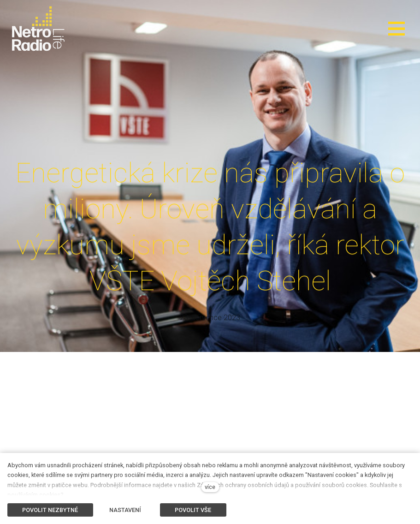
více (210, 487)
